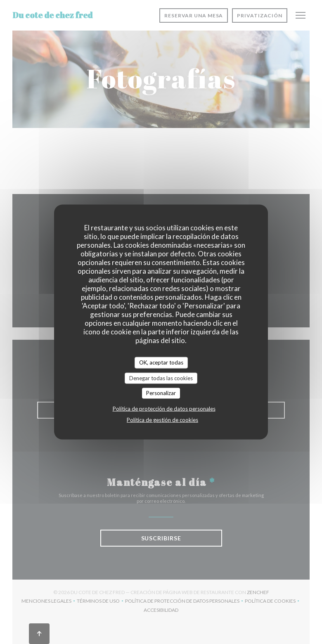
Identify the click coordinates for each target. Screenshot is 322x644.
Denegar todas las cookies (161, 378)
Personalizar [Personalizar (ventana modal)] (161, 393)
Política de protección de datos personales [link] (164, 408)
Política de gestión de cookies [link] (162, 419)
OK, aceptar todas (161, 362)
